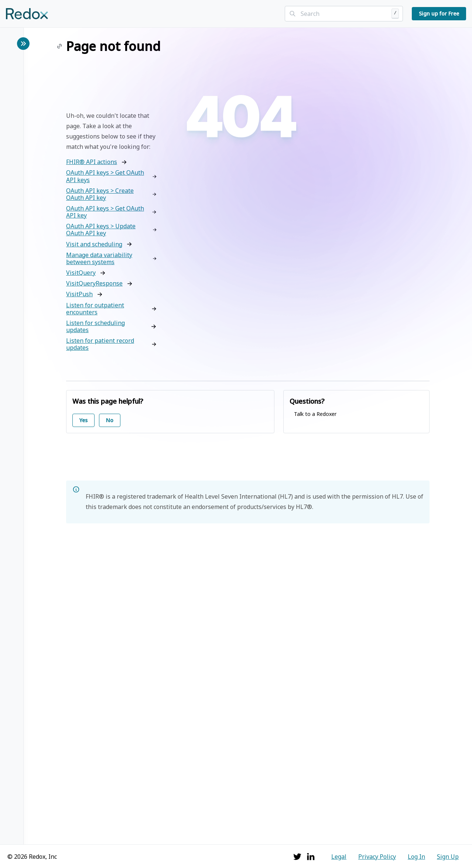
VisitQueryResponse (94, 283)
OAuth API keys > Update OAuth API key (101, 230)
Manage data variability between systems (99, 259)
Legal (339, 857)
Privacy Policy (377, 857)
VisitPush (79, 294)
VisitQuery (81, 273)
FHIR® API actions (92, 162)
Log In (416, 857)
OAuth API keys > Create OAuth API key (100, 194)
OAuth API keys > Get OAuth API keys (105, 176)
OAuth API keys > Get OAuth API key (105, 212)
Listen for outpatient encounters (95, 309)
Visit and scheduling (94, 244)
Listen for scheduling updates (95, 327)
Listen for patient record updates (100, 344)
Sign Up (448, 857)
